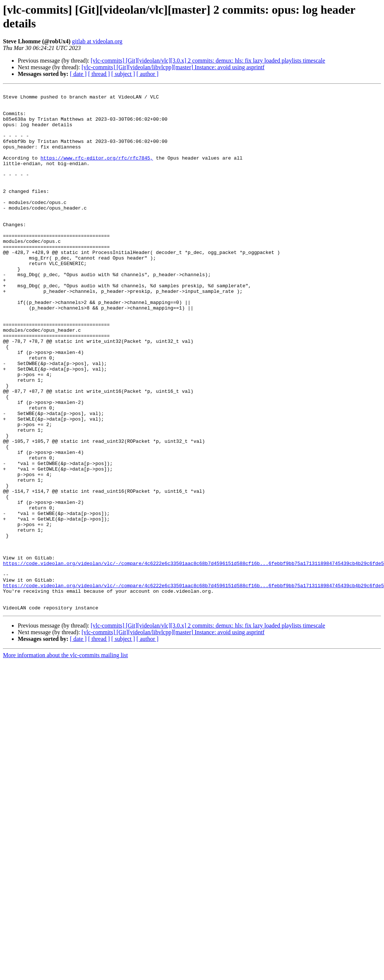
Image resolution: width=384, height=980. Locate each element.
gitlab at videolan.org (97, 41)
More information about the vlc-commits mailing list (65, 760)
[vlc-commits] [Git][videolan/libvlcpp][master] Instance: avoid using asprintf (173, 67)
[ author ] (148, 74)
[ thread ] (99, 74)
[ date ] (78, 74)
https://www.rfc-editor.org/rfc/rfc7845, (97, 172)
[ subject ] (123, 74)
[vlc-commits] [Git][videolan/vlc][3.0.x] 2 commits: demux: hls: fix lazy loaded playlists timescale (208, 61)
